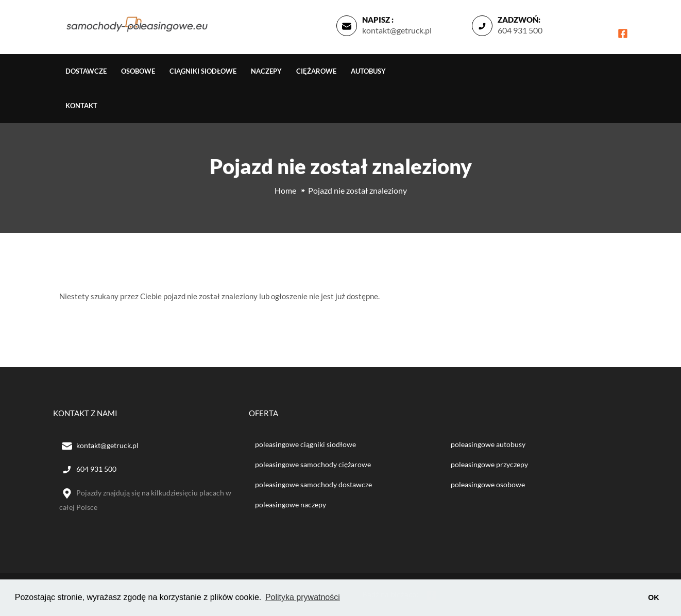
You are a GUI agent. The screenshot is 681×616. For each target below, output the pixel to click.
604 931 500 (520, 30)
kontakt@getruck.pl (397, 30)
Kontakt (81, 106)
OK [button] (654, 597)
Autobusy (368, 71)
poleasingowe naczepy (291, 504)
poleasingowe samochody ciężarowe (313, 464)
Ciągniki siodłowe (203, 71)
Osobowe (138, 71)
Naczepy (266, 71)
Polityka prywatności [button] (303, 597)
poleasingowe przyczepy (489, 464)
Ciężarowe (316, 71)
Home (285, 190)
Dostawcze (86, 71)
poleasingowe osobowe (488, 484)
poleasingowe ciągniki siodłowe (305, 444)
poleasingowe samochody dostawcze (313, 484)
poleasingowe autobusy (488, 444)
